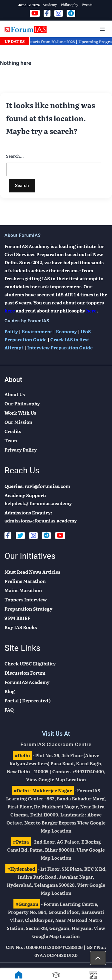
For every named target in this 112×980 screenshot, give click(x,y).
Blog (10, 691)
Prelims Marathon (25, 581)
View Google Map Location (56, 779)
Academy (50, 4)
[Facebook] (8, 536)
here (10, 311)
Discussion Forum (25, 673)
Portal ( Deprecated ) (28, 700)
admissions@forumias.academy (41, 521)
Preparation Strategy (28, 609)
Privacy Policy (21, 450)
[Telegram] (46, 536)
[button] (98, 958)
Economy (66, 331)
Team (11, 440)
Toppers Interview (26, 599)
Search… (15, 156)
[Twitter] (20, 536)
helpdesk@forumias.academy (38, 503)
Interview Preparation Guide (60, 347)
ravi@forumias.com (47, 486)
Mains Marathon (23, 590)
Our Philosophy (22, 403)
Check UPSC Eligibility (30, 664)
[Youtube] (60, 536)
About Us (15, 394)
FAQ (9, 710)
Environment (37, 331)
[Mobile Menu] (102, 29)
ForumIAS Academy (27, 682)
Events (87, 4)
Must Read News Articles (32, 572)
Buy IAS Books (21, 627)
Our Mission (18, 422)
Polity (11, 331)
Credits (13, 431)
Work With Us (20, 413)
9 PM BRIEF (17, 618)
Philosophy (69, 4)
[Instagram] (33, 536)
